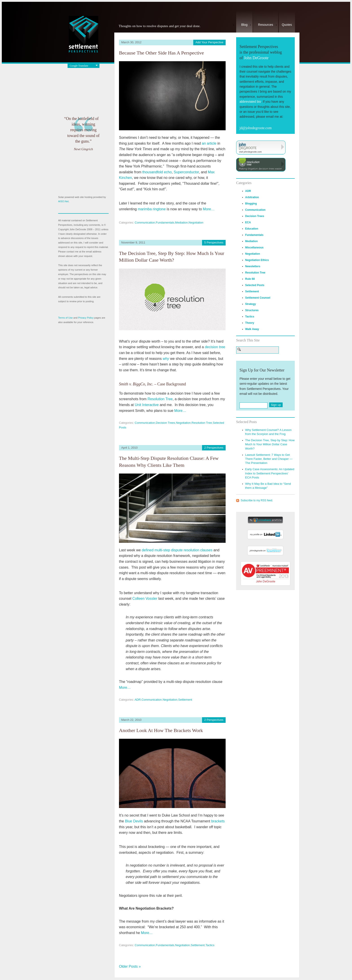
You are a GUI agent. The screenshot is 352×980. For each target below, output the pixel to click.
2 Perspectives (214, 448)
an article (209, 143)
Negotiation (196, 223)
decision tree (215, 347)
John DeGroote (256, 58)
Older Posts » (130, 966)
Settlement (185, 700)
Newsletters (253, 266)
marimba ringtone (152, 209)
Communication (145, 223)
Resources (266, 25)
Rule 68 (250, 279)
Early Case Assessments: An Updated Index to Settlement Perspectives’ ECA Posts (270, 473)
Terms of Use (65, 318)
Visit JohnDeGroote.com (261, 148)
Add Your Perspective (209, 42)
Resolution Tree (160, 399)
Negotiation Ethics (257, 260)
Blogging (251, 204)
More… (209, 209)
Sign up (276, 405)
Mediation (181, 223)
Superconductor (186, 172)
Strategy (251, 304)
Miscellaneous (254, 248)
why (166, 359)
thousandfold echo (157, 172)
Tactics (210, 945)
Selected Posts (255, 285)
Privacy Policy (86, 318)
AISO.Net (63, 201)
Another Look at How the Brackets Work (161, 730)
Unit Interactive (147, 405)
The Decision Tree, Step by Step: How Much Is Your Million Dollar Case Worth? (270, 444)
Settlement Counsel (258, 298)
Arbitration (252, 197)
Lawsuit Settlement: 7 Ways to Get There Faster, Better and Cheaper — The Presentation (269, 459)
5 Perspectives (214, 242)
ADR (137, 700)
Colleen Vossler (145, 599)
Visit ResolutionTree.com (261, 165)
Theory (250, 323)
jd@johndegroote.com (256, 128)
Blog (244, 25)
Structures (252, 310)
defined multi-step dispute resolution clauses (177, 550)
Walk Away (252, 329)
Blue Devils (134, 821)
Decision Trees (165, 423)
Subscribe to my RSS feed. (257, 500)
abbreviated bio (250, 102)
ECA (248, 222)
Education (252, 229)
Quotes (287, 25)
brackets (218, 821)
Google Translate (79, 66)
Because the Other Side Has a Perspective (161, 53)
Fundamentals (165, 223)
